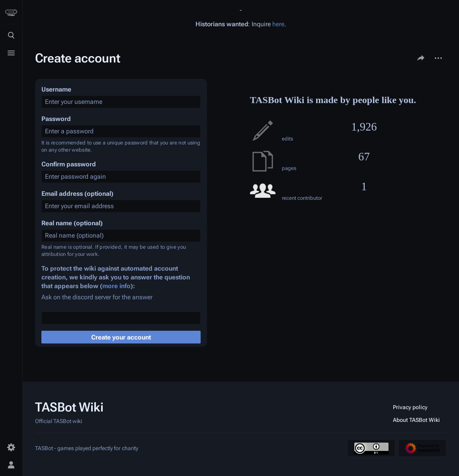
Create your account (121, 337)
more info (116, 286)
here (278, 24)
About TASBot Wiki (416, 420)
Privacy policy (410, 407)
